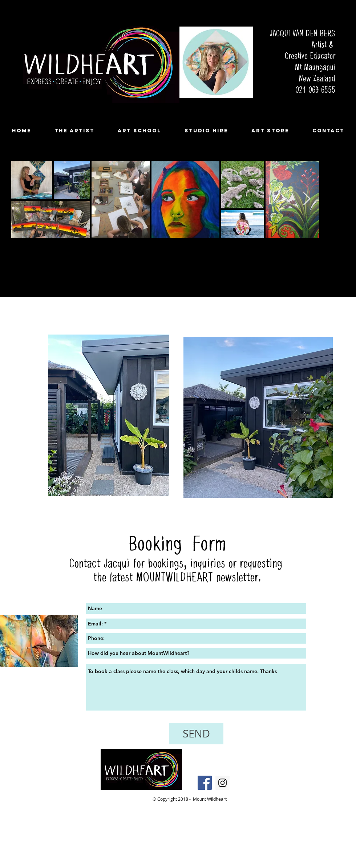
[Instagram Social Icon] (223, 783)
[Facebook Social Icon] (205, 783)
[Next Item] (307, 199)
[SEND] (196, 734)
